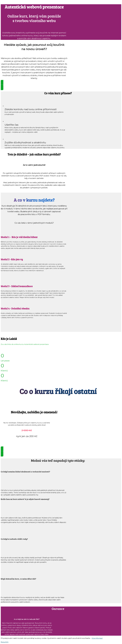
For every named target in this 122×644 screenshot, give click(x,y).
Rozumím (5, 642)
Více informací (97, 638)
